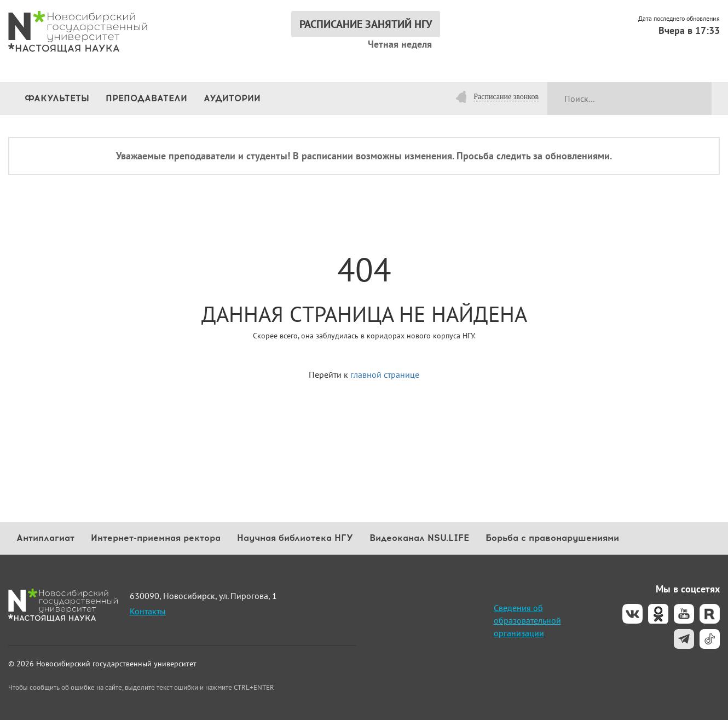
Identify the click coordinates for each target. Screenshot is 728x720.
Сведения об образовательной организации (527, 620)
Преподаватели (146, 98)
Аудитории (232, 98)
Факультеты (57, 98)
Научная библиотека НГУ (295, 538)
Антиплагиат (45, 538)
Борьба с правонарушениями (552, 538)
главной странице (385, 375)
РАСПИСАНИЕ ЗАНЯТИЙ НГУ (366, 24)
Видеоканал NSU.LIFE (419, 538)
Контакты (148, 611)
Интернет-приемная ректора (156, 538)
